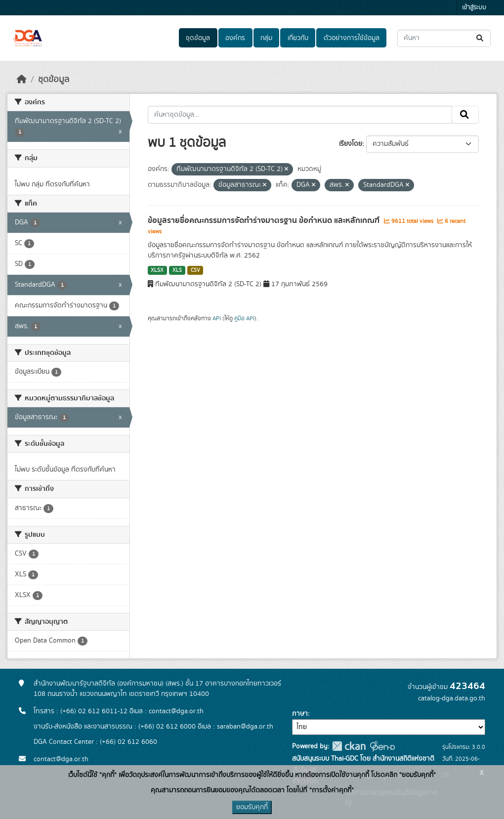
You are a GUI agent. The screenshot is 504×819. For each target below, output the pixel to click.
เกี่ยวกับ (298, 38)
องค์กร (235, 38)
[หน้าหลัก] (22, 80)
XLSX (157, 270)
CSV (195, 270)
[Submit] (481, 38)
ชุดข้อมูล (198, 38)
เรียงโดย (351, 144)
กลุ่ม (266, 38)
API (217, 318)
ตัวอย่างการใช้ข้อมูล (352, 38)
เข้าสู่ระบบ (474, 8)
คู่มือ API (244, 318)
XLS (177, 270)
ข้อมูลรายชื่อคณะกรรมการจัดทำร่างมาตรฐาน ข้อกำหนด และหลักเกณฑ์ (265, 220)
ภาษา (300, 714)
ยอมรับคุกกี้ (252, 807)
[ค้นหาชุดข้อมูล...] (444, 38)
